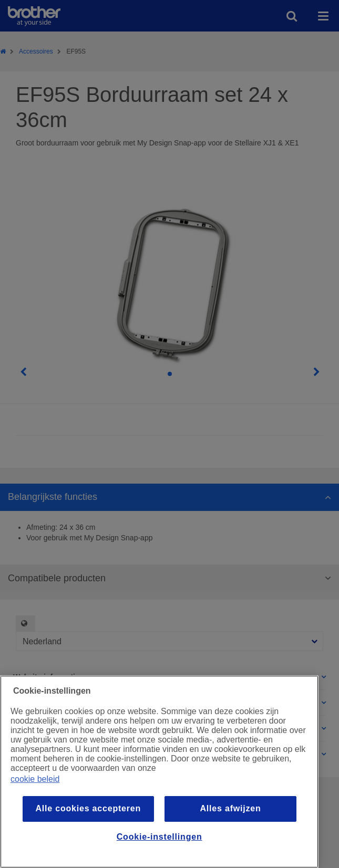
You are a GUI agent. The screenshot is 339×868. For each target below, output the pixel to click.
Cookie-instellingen (160, 837)
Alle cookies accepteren (88, 808)
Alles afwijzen (230, 808)
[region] (159, 772)
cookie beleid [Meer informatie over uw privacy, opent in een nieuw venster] (35, 779)
